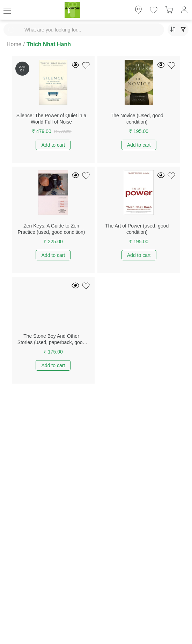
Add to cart (53, 145)
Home (14, 44)
